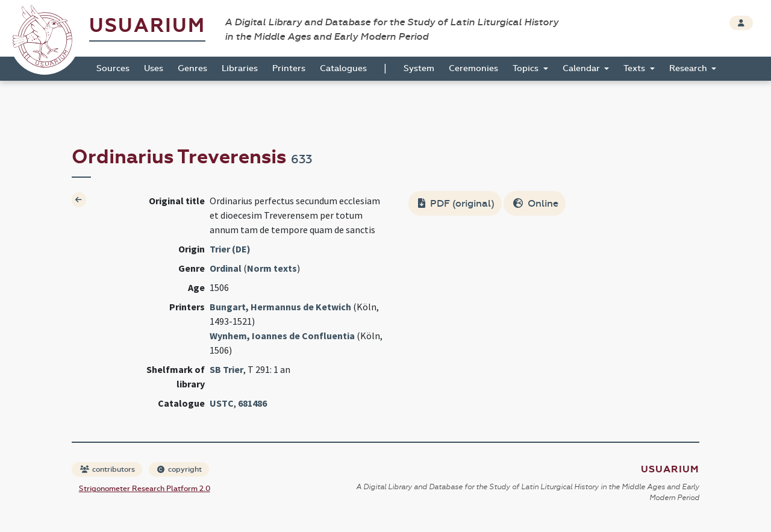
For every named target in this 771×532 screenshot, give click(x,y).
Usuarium (147, 26)
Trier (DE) (230, 249)
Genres (192, 68)
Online (536, 203)
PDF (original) (456, 203)
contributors (108, 469)
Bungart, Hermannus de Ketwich (280, 307)
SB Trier (226, 369)
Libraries (240, 68)
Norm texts (272, 268)
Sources (113, 68)
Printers (289, 68)
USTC (222, 403)
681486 (252, 403)
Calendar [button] (582, 68)
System (419, 68)
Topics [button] (527, 68)
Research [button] (689, 68)
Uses (154, 68)
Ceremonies (473, 68)
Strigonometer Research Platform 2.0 (145, 489)
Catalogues (343, 68)
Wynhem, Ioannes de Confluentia (282, 336)
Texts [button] (635, 68)
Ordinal (226, 268)
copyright (179, 469)
